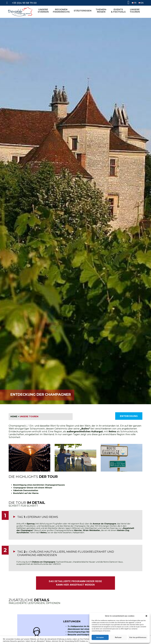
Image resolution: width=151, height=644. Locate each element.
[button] (146, 616)
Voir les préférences (138, 637)
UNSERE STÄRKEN (44, 11)
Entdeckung (129, 416)
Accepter (100, 637)
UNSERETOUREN (135, 11)
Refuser (118, 637)
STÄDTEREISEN (83, 11)
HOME (14, 417)
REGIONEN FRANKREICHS (62, 11)
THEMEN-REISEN (102, 11)
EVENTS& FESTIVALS (119, 11)
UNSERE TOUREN (29, 417)
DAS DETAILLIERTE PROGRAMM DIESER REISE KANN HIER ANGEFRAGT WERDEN (75, 583)
